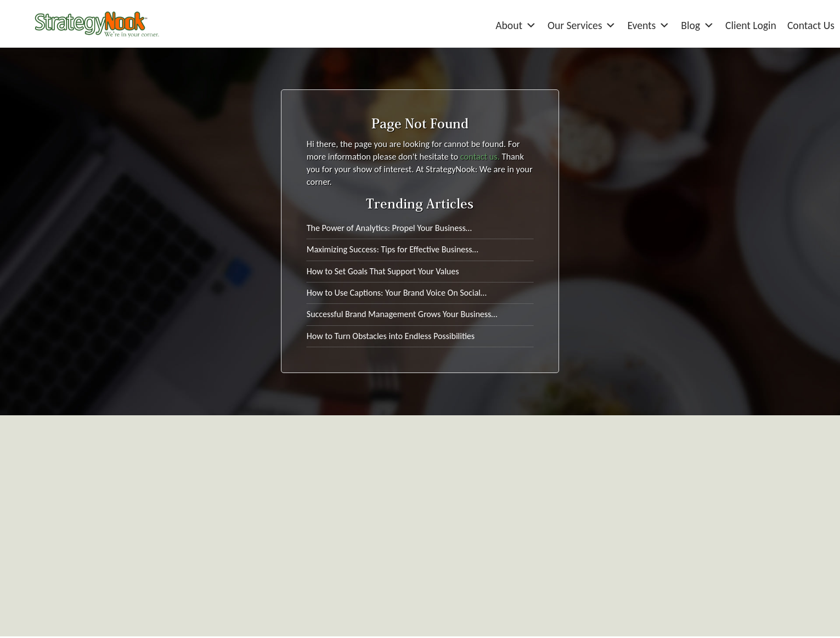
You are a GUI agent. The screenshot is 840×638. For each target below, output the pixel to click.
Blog (698, 26)
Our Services (582, 26)
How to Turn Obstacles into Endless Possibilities (391, 336)
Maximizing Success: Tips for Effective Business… (393, 249)
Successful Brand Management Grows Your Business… (402, 314)
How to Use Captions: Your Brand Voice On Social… (397, 293)
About (516, 26)
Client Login (751, 25)
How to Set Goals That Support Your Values (383, 271)
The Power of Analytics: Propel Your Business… (389, 228)
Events (649, 26)
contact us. (480, 156)
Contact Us (811, 25)
